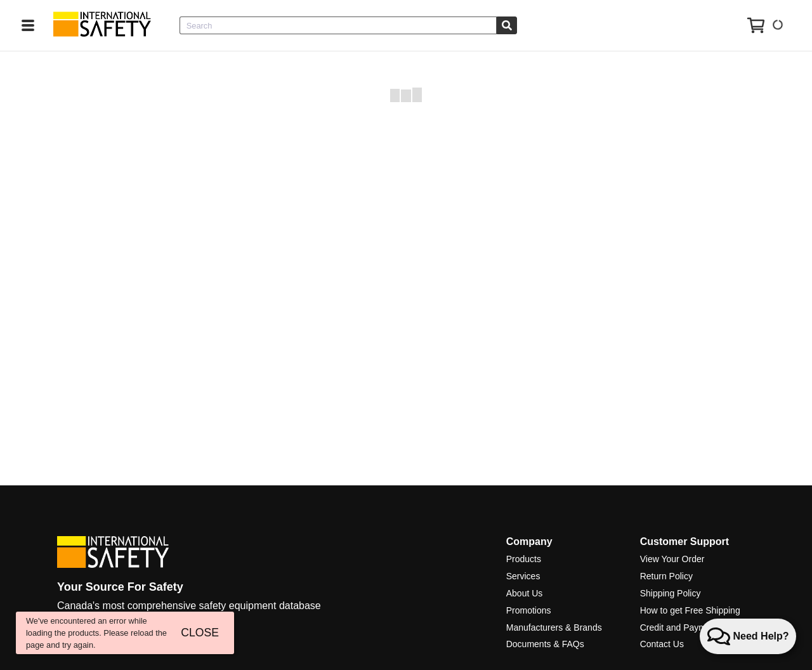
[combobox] (338, 25)
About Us (525, 593)
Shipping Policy (671, 593)
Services (523, 576)
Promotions (529, 610)
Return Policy (666, 576)
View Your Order (672, 559)
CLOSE (200, 633)
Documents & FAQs (545, 644)
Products (524, 559)
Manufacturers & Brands (554, 627)
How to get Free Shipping (690, 610)
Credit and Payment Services (697, 627)
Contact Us (662, 644)
